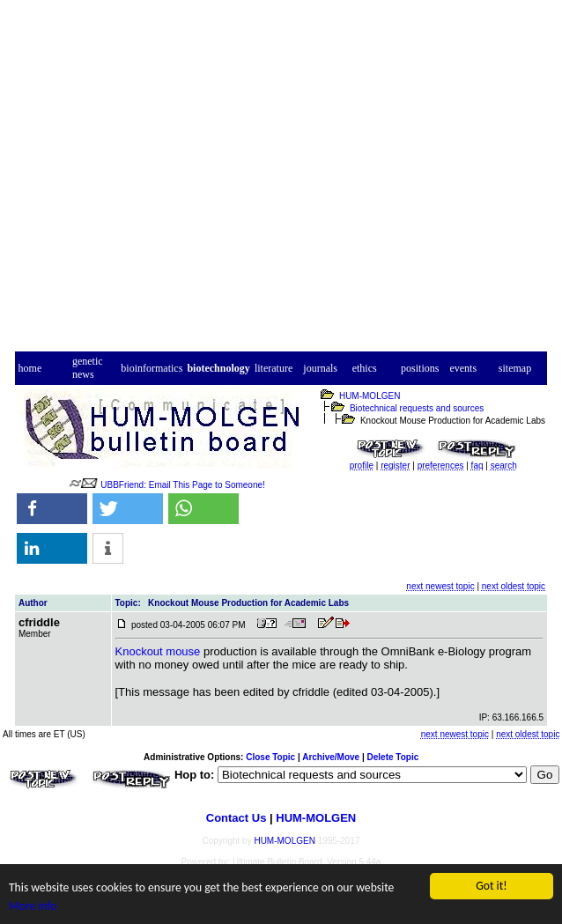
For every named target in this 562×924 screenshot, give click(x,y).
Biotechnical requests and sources (417, 408)
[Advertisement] (281, 181)
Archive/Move (331, 757)
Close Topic (270, 757)
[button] (52, 509)
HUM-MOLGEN (370, 396)
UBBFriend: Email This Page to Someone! (183, 485)
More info (33, 906)
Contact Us (237, 818)
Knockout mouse (158, 651)
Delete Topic (393, 757)
